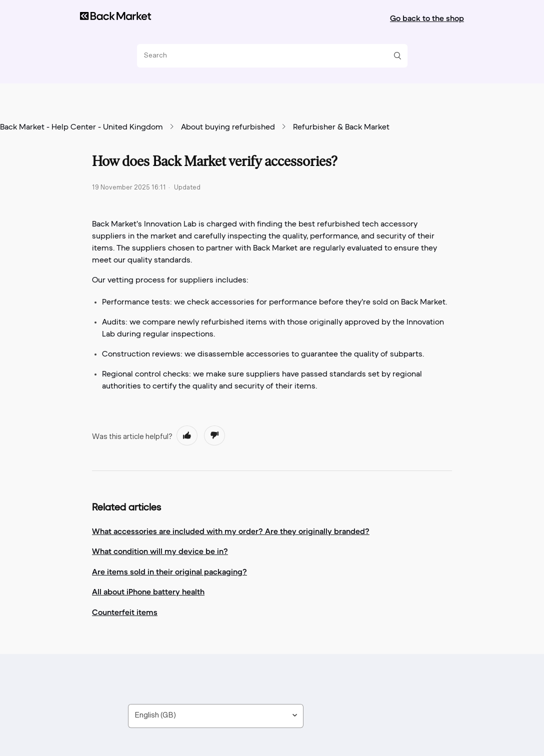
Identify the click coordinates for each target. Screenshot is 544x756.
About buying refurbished (228, 127)
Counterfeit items (125, 612)
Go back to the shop (427, 18)
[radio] (187, 435)
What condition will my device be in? (160, 551)
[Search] (268, 56)
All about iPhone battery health (148, 591)
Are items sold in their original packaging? (169, 571)
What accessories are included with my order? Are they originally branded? (231, 531)
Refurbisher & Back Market (341, 127)
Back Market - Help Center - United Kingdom (81, 127)
